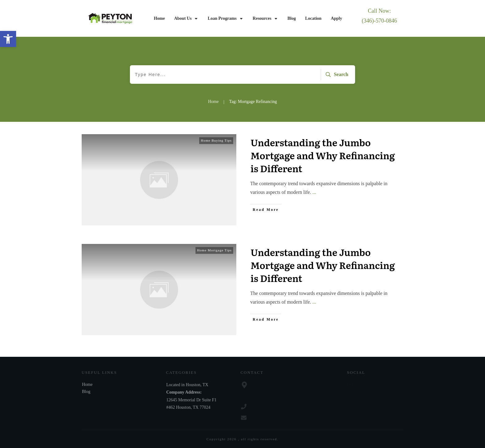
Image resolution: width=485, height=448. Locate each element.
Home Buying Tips (216, 140)
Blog (86, 392)
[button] (8, 39)
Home (87, 384)
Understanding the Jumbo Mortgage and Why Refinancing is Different (323, 155)
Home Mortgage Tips (214, 250)
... (314, 192)
